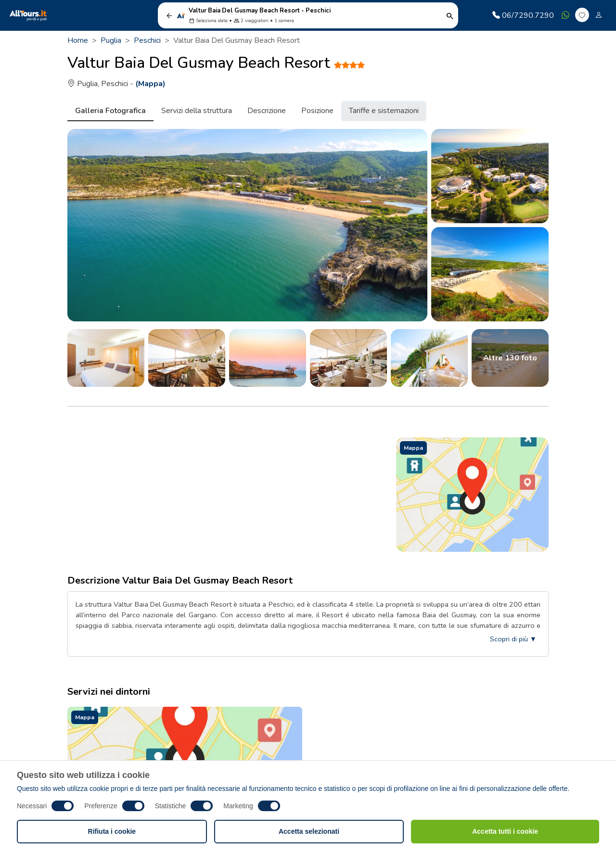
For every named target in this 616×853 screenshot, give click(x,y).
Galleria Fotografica (110, 111)
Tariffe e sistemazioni (384, 111)
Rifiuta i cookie (112, 831)
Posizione (317, 111)
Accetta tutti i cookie (505, 831)
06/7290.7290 (523, 15)
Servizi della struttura (197, 111)
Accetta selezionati (309, 831)
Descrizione (267, 111)
